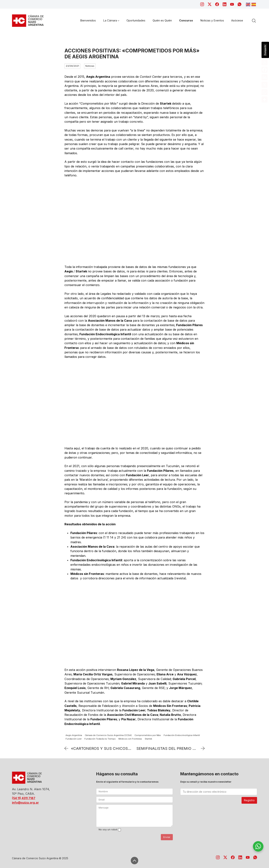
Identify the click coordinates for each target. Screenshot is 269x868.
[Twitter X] (210, 4)
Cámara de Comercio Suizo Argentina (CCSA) (108, 735)
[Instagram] (202, 4)
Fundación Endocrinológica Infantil (182, 735)
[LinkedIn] (225, 4)
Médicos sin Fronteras (130, 739)
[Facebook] (217, 4)
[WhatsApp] (239, 4)
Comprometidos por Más (148, 735)
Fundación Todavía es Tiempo (100, 739)
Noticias (90, 66)
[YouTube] (232, 4)
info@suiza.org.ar (25, 803)
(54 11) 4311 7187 (24, 798)
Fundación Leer (74, 739)
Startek (148, 739)
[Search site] (254, 21)
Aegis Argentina (74, 735)
